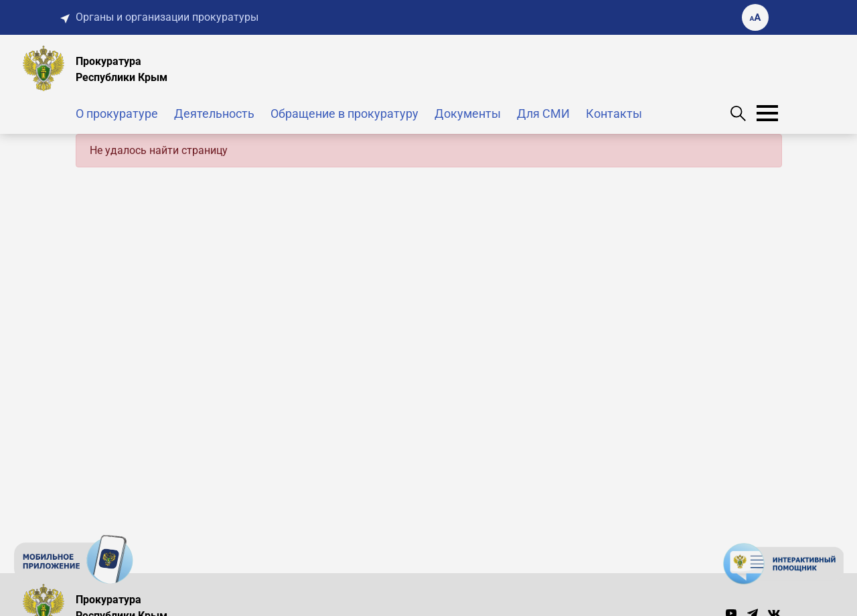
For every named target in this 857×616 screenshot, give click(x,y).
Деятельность (214, 113)
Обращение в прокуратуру (344, 113)
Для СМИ (543, 113)
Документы (468, 113)
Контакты (614, 113)
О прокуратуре (117, 113)
